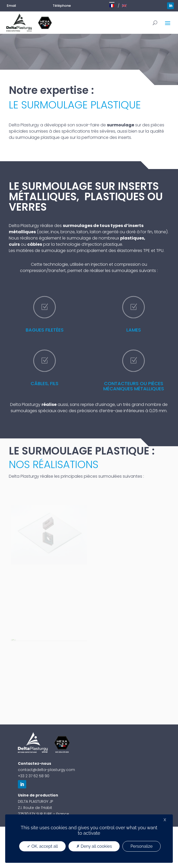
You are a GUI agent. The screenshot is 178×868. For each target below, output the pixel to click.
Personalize (142, 846)
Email (11, 6)
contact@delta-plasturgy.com (46, 770)
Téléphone (62, 6)
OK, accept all (42, 846)
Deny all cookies (94, 846)
